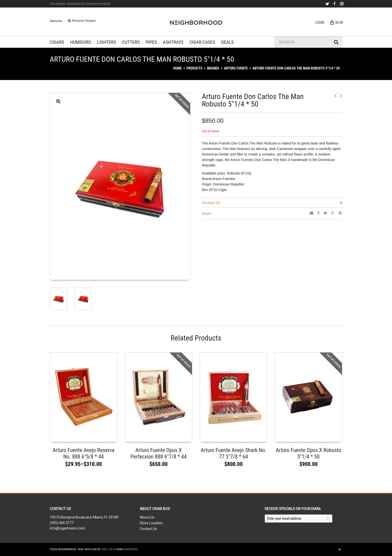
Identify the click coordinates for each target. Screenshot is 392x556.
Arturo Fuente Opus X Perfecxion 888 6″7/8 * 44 (159, 453)
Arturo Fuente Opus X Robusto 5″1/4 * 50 (308, 453)
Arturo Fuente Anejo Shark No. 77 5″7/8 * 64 (234, 453)
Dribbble (342, 4)
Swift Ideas (108, 549)
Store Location (151, 523)
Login (320, 22)
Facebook (334, 4)
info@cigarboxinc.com (67, 528)
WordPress (131, 549)
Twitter (327, 4)
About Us (147, 517)
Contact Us (148, 529)
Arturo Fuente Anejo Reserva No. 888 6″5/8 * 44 (83, 453)
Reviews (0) (211, 203)
